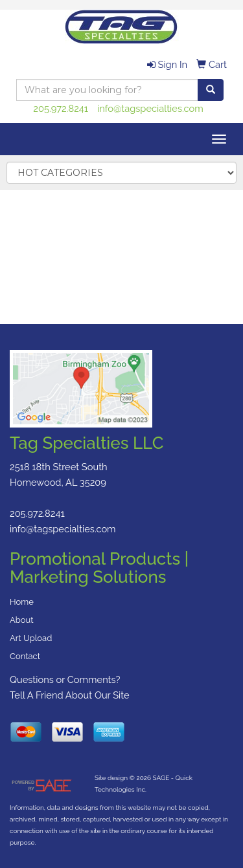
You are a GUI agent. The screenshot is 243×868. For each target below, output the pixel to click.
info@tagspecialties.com (150, 108)
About (22, 620)
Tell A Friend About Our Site (70, 695)
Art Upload (31, 638)
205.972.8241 (61, 108)
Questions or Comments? (65, 679)
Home (22, 602)
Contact (25, 656)
